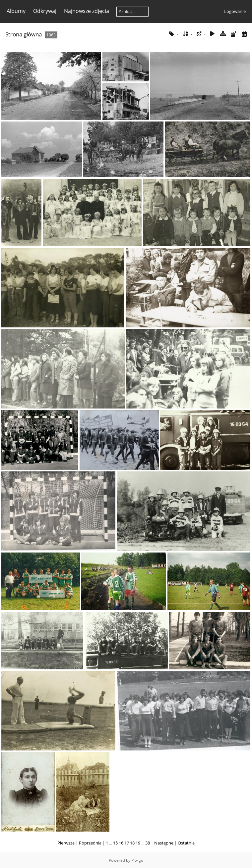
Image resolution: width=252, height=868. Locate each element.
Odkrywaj (45, 11)
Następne (164, 843)
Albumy (16, 11)
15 (115, 843)
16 (121, 843)
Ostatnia (186, 843)
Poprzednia (90, 843)
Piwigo (137, 860)
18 (132, 843)
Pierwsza (66, 843)
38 (148, 843)
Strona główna (24, 34)
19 (138, 843)
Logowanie (235, 11)
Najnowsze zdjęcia (87, 11)
